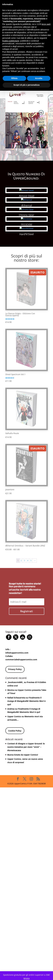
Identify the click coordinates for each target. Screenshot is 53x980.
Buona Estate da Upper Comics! (23, 828)
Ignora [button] (26, 978)
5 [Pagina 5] (31, 640)
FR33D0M (32, 261)
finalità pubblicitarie (11, 41)
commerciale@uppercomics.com (21, 733)
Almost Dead (32, 196)
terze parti (46, 24)
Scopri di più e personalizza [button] (26, 85)
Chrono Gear (32, 215)
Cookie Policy (15, 804)
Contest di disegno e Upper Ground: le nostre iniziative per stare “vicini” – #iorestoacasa (26, 821)
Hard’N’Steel (32, 308)
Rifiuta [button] (14, 78)
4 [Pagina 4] (28, 640)
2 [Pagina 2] (21, 640)
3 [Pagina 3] (24, 640)
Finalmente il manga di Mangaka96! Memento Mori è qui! (26, 775)
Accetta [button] (39, 78)
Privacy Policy (15, 743)
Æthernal (32, 205)
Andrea (11, 782)
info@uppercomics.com (17, 726)
